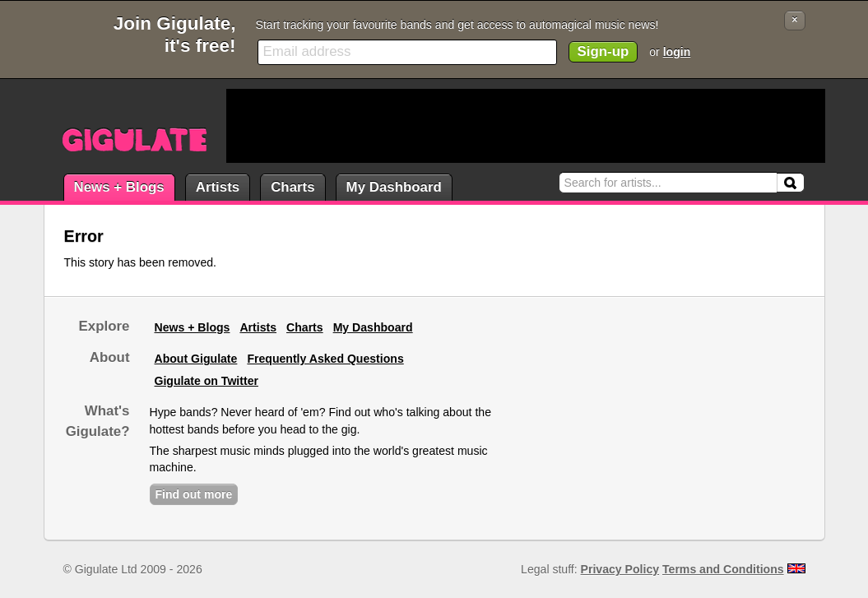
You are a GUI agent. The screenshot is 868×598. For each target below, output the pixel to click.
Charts (292, 187)
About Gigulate (196, 359)
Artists (218, 187)
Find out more (194, 494)
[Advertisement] (526, 126)
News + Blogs (119, 187)
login (677, 52)
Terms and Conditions (723, 569)
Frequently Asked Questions (325, 359)
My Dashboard (394, 187)
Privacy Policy (620, 569)
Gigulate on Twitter (207, 381)
